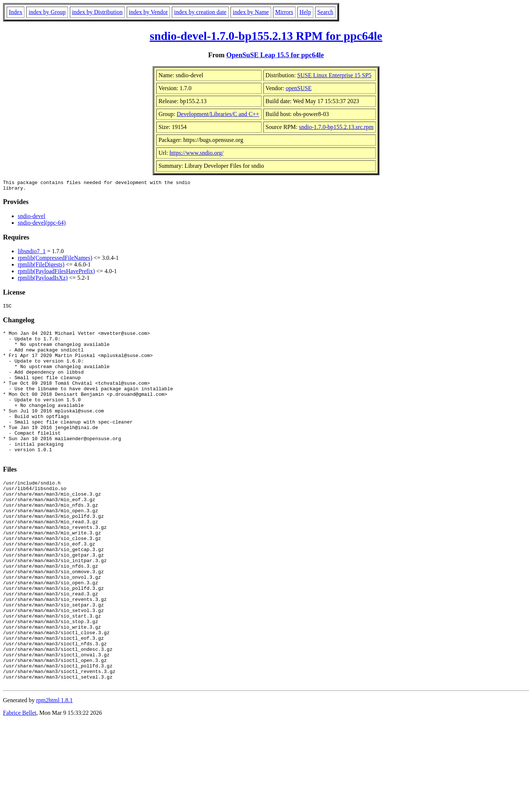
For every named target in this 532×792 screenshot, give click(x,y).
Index (16, 12)
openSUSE (299, 88)
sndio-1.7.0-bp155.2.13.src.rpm (336, 127)
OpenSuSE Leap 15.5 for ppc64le (275, 55)
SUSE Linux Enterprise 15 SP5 (334, 75)
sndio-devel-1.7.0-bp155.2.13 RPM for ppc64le (266, 36)
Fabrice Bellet (20, 783)
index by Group (47, 12)
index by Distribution (97, 12)
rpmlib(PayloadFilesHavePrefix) (56, 273)
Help (305, 12)
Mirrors (284, 12)
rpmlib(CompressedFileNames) (55, 260)
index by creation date (200, 12)
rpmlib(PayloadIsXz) (43, 280)
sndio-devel (32, 218)
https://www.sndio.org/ (197, 153)
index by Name (251, 12)
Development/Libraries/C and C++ (218, 114)
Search (325, 12)
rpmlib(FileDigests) (41, 267)
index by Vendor (148, 12)
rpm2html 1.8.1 (54, 770)
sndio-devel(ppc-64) (42, 225)
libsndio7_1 (32, 253)
